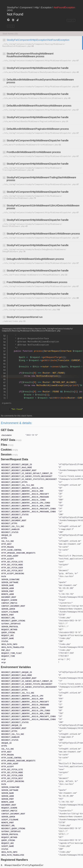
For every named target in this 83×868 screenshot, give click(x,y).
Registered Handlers (14, 860)
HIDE (11, 26)
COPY (71, 20)
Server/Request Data (15, 459)
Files (4, 445)
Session (6, 454)
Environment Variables (16, 667)
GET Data (7, 430)
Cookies (6, 450)
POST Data (8, 440)
